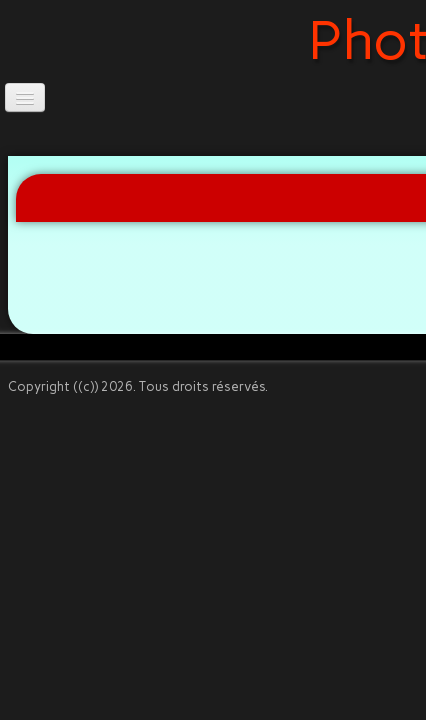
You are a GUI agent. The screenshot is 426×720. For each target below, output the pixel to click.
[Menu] (25, 97)
